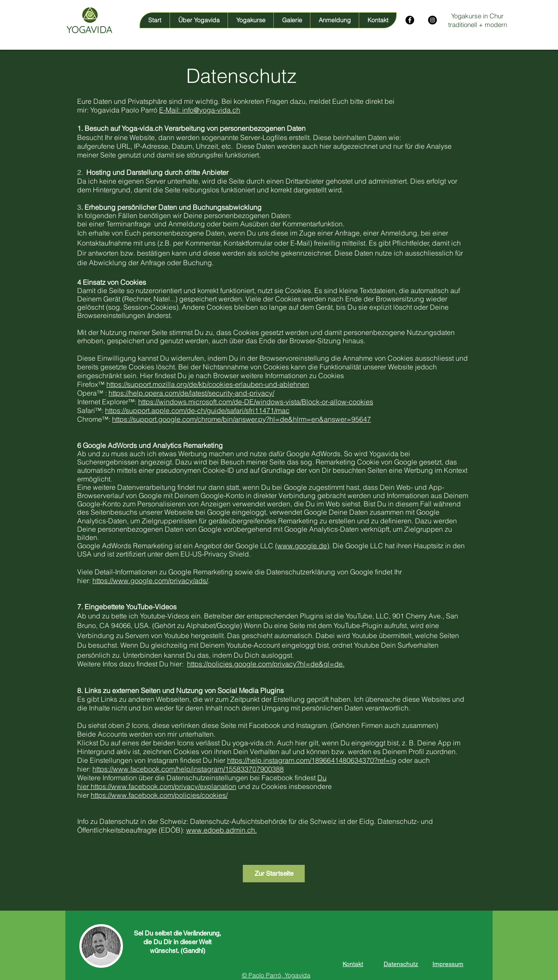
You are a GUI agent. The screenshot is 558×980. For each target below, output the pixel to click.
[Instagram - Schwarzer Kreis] (432, 20)
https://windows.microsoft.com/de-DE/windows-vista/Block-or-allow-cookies (256, 402)
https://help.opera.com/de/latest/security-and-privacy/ (191, 393)
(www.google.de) (302, 546)
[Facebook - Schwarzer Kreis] (410, 20)
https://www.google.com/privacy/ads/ (150, 580)
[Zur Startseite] (274, 874)
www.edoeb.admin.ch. (221, 830)
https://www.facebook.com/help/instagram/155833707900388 (188, 769)
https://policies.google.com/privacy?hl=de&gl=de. (266, 664)
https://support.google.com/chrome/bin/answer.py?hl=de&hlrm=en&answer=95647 (242, 419)
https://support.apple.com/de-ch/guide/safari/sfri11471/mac (197, 410)
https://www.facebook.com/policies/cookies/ (159, 795)
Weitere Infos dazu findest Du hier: (132, 664)
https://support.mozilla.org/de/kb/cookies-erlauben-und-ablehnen (208, 384)
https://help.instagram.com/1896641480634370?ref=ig (312, 760)
